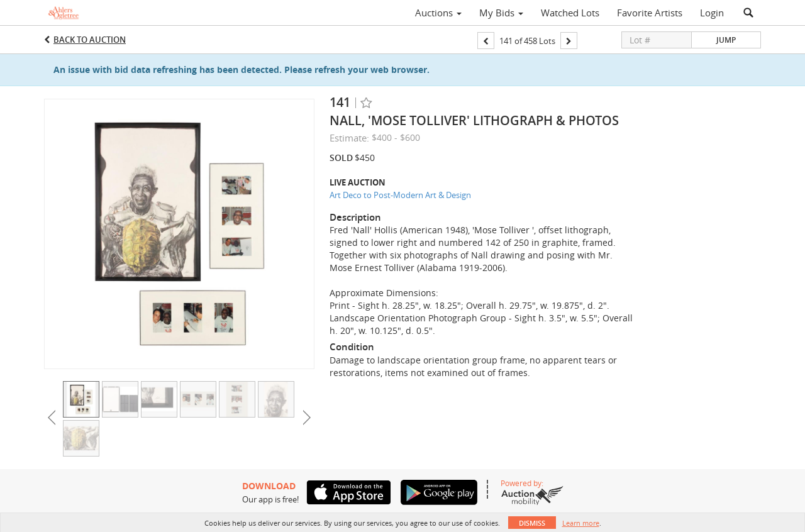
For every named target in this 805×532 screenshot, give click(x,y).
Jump (726, 40)
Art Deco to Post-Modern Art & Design (400, 195)
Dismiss (532, 523)
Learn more (581, 523)
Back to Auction (90, 40)
